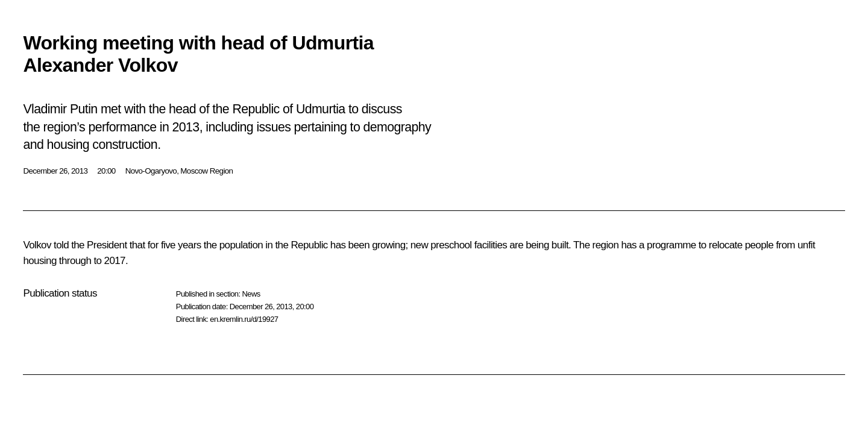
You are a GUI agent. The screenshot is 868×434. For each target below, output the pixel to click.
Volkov (37, 245)
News (251, 294)
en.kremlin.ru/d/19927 (244, 319)
